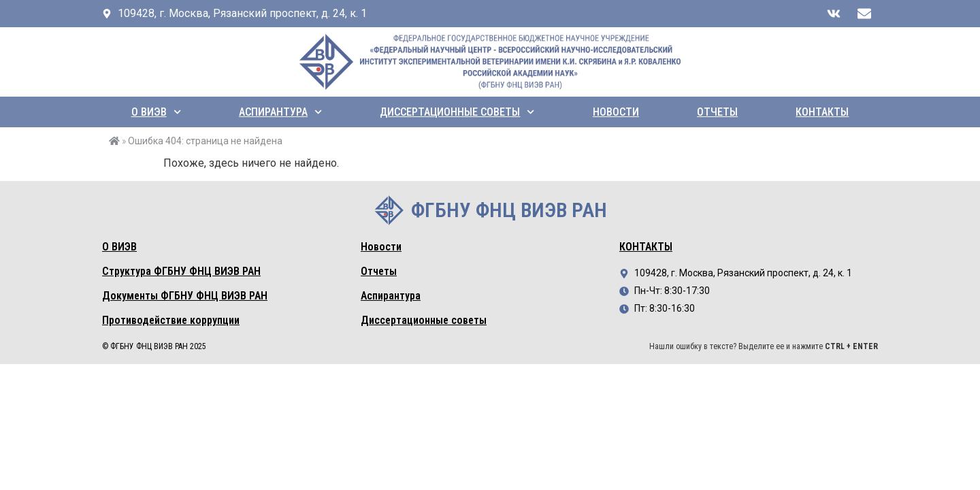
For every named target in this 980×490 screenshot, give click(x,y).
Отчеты (717, 112)
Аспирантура (280, 112)
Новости (616, 112)
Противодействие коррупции (171, 320)
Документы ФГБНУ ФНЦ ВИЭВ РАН (185, 296)
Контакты (822, 112)
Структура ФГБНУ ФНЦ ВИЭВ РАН (181, 271)
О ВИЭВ (156, 112)
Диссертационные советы (457, 112)
